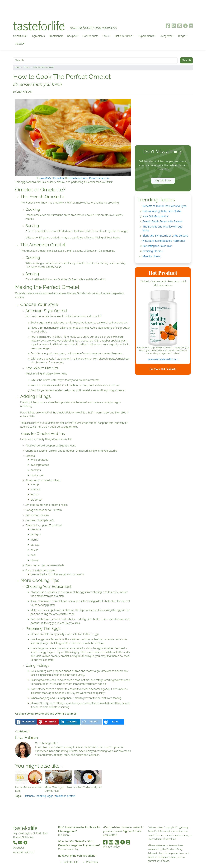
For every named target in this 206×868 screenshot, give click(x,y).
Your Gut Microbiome (155, 216)
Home (17, 67)
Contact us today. (68, 849)
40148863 (46, 178)
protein (71, 796)
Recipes (72, 36)
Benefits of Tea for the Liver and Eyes (164, 206)
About (19, 44)
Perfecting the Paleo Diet (157, 246)
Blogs (182, 36)
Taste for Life (71, 862)
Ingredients (38, 36)
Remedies (92, 862)
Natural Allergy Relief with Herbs (162, 211)
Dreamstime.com (99, 178)
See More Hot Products (163, 369)
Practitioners (56, 36)
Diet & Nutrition (123, 36)
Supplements (146, 36)
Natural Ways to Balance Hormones (164, 241)
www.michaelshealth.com (163, 359)
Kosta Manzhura (78, 178)
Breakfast (59, 178)
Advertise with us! (24, 852)
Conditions (19, 36)
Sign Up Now (163, 181)
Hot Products (90, 36)
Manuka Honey (152, 256)
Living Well (166, 36)
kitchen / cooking (36, 796)
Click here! (64, 835)
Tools (105, 36)
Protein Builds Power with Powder (163, 221)
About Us (19, 848)
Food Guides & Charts (44, 67)
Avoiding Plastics (153, 251)
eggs (50, 796)
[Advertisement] (103, 9)
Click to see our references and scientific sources (46, 714)
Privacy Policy (111, 847)
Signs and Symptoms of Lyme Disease (165, 236)
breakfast (60, 796)
